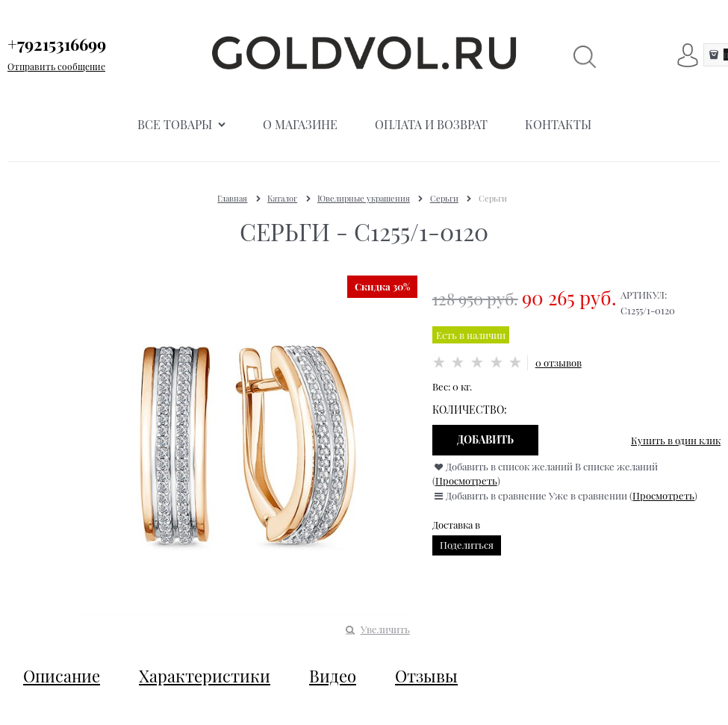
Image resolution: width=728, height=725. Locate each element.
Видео (333, 676)
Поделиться (467, 545)
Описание (62, 676)
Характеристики (205, 676)
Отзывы (426, 676)
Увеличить (385, 629)
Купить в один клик (676, 440)
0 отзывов (559, 362)
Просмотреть (466, 480)
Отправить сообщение (56, 66)
